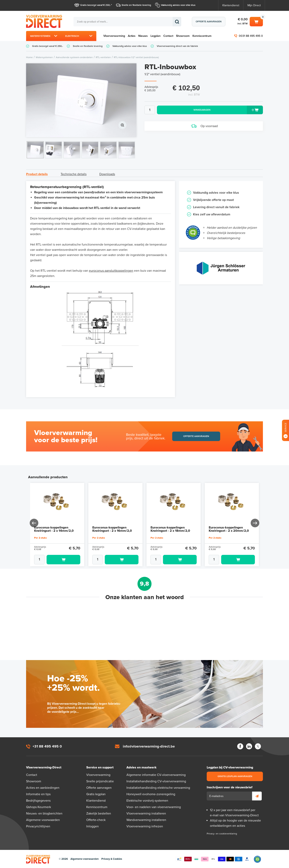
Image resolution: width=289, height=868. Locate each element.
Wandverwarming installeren (146, 820)
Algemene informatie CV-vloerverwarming (156, 775)
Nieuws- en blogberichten (44, 813)
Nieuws (143, 36)
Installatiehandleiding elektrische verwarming (158, 788)
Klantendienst (231, 5)
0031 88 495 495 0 (251, 36)
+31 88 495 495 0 (47, 746)
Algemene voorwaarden (43, 820)
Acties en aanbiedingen (43, 788)
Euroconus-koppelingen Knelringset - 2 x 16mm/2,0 (112, 529)
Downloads (107, 174)
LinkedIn (249, 746)
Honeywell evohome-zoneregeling (151, 794)
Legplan (156, 36)
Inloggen (93, 826)
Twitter (258, 746)
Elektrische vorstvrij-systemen (147, 801)
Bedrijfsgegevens (38, 801)
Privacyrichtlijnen (38, 826)
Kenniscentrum (202, 36)
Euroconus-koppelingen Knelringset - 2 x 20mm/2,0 (229, 529)
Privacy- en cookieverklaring (222, 834)
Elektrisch (72, 36)
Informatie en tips (38, 794)
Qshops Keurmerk (39, 807)
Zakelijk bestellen (99, 813)
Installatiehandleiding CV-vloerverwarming (156, 781)
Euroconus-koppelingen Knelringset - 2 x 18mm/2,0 (170, 529)
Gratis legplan (96, 794)
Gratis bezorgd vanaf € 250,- (96, 5)
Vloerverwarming (114, 36)
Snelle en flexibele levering (136, 5)
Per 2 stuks (40, 538)
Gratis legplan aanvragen (235, 776)
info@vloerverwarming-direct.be (149, 746)
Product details (37, 174)
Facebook (240, 746)
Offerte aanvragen (209, 22)
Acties (132, 36)
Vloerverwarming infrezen (145, 826)
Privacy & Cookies (112, 859)
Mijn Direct (254, 5)
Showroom (183, 36)
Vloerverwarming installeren (146, 813)
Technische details (74, 174)
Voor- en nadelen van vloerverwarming (154, 807)
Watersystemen (40, 36)
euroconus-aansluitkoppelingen (111, 271)
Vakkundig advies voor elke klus (178, 5)
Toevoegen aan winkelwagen (63, 560)
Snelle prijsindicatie (100, 781)
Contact (168, 36)
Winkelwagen (256, 21)
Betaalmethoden (213, 859)
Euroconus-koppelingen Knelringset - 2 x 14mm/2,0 (54, 529)
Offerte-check (96, 820)
